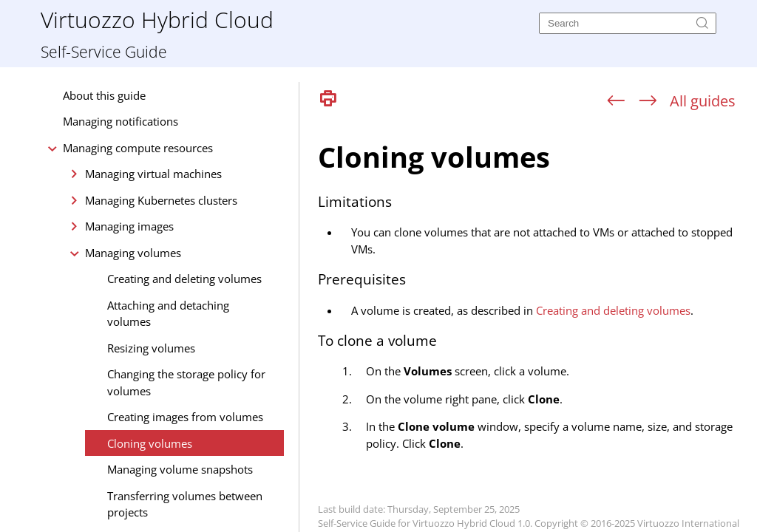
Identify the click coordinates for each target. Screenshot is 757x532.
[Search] (628, 23)
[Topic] (534, 324)
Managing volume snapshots (180, 469)
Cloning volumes (150, 443)
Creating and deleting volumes (184, 279)
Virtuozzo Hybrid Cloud (157, 19)
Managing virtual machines (153, 174)
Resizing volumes (151, 348)
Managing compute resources (138, 148)
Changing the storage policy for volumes (186, 382)
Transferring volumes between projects (185, 504)
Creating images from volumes (185, 417)
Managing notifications (120, 121)
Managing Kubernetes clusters (161, 200)
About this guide (104, 95)
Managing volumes (133, 253)
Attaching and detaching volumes (168, 314)
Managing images (129, 226)
